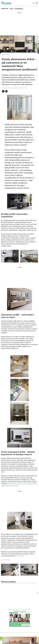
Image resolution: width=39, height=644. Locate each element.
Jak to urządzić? (6, 54)
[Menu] (37, 3)
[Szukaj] (34, 3)
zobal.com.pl (20, 556)
